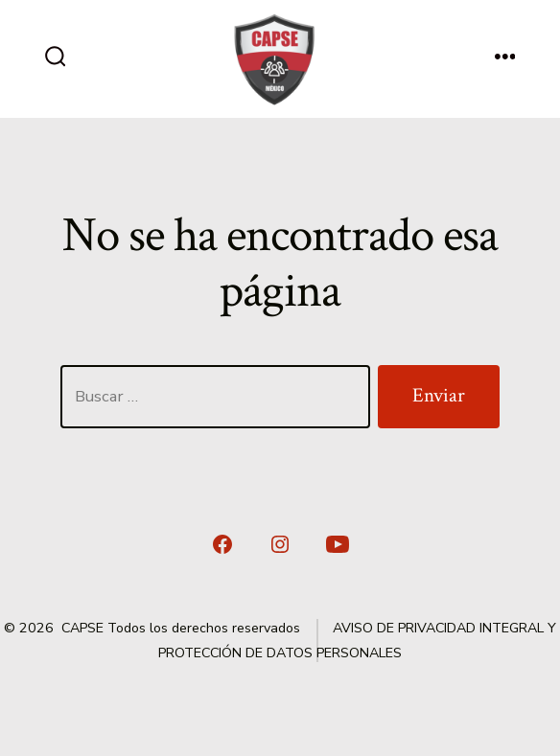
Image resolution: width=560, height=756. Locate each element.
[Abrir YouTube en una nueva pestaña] (338, 544)
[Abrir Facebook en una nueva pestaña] (222, 544)
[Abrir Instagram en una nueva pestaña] (280, 544)
